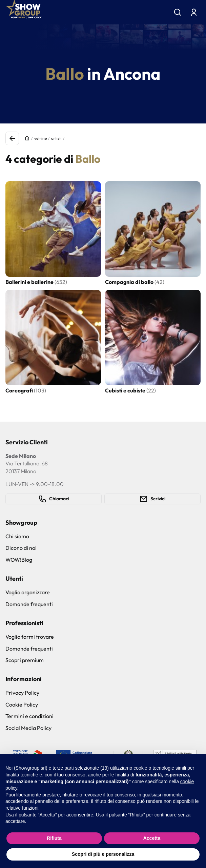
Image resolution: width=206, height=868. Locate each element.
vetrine (40, 138)
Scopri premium (25, 660)
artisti (56, 138)
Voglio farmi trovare (30, 637)
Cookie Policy (22, 705)
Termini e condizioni (29, 716)
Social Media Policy (28, 728)
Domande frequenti (29, 604)
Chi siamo (17, 536)
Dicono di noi (21, 548)
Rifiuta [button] (54, 838)
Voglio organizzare (28, 592)
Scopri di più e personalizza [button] (103, 854)
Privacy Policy (22, 693)
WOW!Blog (19, 560)
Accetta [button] (152, 838)
